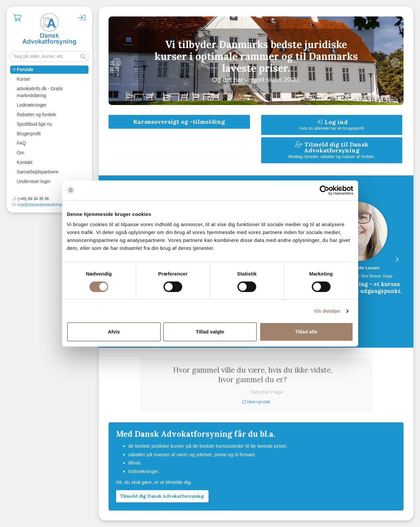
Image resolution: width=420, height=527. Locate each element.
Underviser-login (34, 181)
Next (395, 63)
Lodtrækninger (32, 105)
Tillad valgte (210, 332)
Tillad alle (306, 332)
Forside (25, 69)
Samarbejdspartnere (38, 172)
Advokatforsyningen (49, 30)
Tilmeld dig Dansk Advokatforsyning (162, 496)
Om (21, 153)
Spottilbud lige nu (34, 124)
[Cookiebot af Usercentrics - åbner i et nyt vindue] (324, 190)
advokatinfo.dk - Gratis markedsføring (40, 92)
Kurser (24, 79)
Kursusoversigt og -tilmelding (179, 122)
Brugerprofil (29, 134)
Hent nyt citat (256, 402)
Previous (117, 63)
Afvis (114, 332)
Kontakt (25, 162)
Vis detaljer (327, 311)
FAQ (21, 143)
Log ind (332, 125)
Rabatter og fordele (37, 115)
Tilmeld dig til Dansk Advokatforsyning (332, 150)
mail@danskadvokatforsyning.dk (46, 205)
